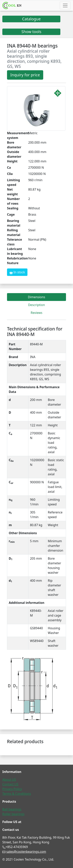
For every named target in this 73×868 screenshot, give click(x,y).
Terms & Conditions (17, 794)
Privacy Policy (12, 789)
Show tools (31, 32)
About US (9, 780)
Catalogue (31, 19)
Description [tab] (36, 305)
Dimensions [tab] (36, 297)
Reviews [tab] (37, 313)
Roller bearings (13, 814)
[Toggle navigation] (65, 5)
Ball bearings (12, 809)
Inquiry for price (25, 75)
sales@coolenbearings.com (26, 852)
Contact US (10, 784)
